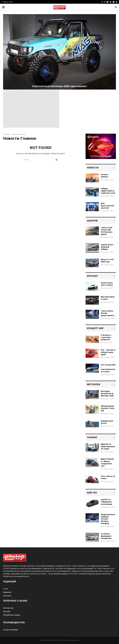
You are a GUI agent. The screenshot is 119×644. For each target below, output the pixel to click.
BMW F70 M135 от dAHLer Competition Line (107, 462)
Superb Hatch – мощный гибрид (108, 247)
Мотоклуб (93, 384)
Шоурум (92, 221)
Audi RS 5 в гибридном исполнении (106, 502)
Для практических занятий (107, 205)
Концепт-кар (95, 328)
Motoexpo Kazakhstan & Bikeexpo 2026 (107, 393)
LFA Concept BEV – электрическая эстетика (108, 368)
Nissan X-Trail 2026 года (107, 261)
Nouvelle (7, 611)
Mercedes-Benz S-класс (108, 298)
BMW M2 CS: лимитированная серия (108, 446)
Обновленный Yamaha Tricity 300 (108, 408)
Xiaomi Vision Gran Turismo (107, 284)
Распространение (11, 630)
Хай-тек (92, 493)
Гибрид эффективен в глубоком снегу (108, 191)
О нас (5, 589)
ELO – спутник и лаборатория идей (108, 352)
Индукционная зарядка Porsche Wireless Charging (108, 519)
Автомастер (8, 608)
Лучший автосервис (12, 615)
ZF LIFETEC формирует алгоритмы (106, 536)
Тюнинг (92, 437)
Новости (93, 168)
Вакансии (7, 592)
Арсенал (92, 276)
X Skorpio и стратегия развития (106, 337)
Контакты (7, 596)
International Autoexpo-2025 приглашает (60, 86)
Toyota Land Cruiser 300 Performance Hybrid (107, 231)
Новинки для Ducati (107, 422)
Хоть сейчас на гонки (108, 477)
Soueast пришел (105, 176)
